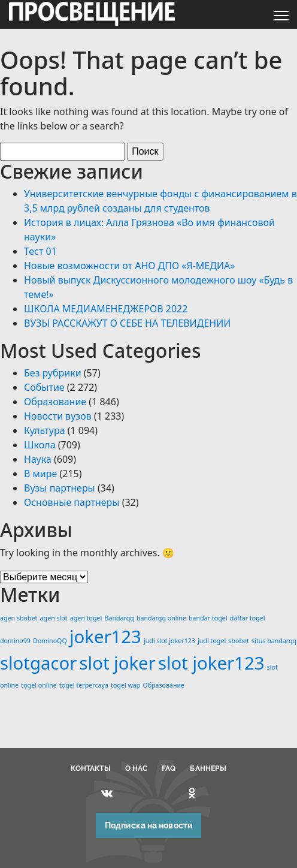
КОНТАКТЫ (91, 768)
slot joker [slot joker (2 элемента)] (118, 663)
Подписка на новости (148, 825)
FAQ (169, 768)
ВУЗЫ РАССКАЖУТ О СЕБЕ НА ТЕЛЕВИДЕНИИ (127, 323)
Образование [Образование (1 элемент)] (164, 685)
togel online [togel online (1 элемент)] (39, 685)
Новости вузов (58, 416)
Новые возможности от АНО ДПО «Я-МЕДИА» (129, 266)
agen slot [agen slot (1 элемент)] (54, 618)
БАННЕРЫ (208, 768)
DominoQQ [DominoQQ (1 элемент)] (50, 641)
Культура (45, 430)
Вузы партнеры (60, 488)
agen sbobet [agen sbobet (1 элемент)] (19, 618)
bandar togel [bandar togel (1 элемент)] (208, 618)
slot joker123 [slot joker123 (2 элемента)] (211, 663)
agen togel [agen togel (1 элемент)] (86, 618)
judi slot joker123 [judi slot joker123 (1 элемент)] (169, 641)
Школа (40, 445)
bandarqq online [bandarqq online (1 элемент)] (161, 618)
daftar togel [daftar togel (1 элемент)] (248, 618)
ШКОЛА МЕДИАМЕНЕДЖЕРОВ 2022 (106, 309)
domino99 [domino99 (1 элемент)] (15, 641)
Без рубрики (53, 373)
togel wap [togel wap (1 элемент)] (125, 685)
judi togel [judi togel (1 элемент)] (212, 641)
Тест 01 (40, 251)
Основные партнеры (72, 502)
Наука (38, 459)
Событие (44, 387)
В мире (40, 474)
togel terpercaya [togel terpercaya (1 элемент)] (84, 685)
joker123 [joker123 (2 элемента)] (105, 637)
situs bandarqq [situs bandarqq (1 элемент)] (274, 641)
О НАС (137, 768)
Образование (55, 402)
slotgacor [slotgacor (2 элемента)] (38, 663)
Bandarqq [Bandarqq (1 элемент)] (119, 618)
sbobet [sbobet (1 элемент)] (239, 641)
